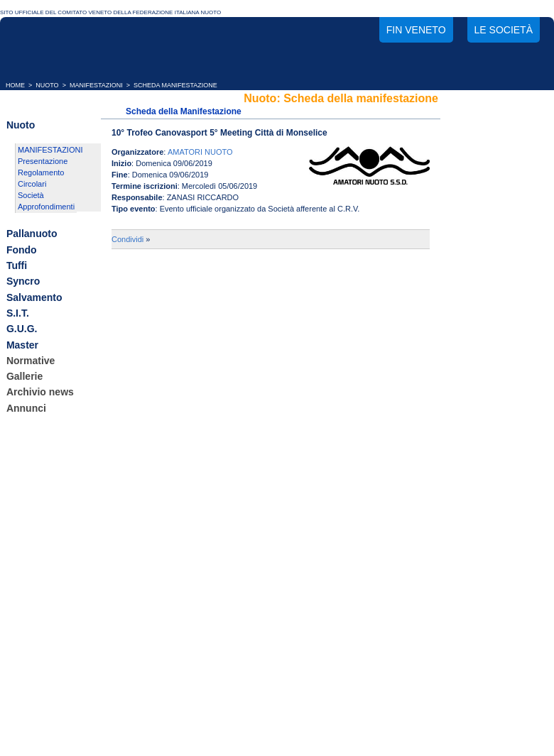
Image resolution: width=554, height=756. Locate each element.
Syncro (23, 282)
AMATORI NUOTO (200, 152)
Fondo (22, 250)
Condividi (127, 239)
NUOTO (47, 85)
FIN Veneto (416, 30)
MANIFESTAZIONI (96, 85)
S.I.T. (18, 313)
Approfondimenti (46, 207)
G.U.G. (22, 329)
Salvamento (34, 297)
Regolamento (41, 172)
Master (22, 345)
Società (31, 195)
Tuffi (17, 265)
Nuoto (21, 125)
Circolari (32, 184)
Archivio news (40, 393)
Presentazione (43, 161)
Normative (31, 361)
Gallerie (25, 376)
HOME (15, 85)
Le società (504, 30)
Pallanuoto (32, 234)
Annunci (26, 408)
